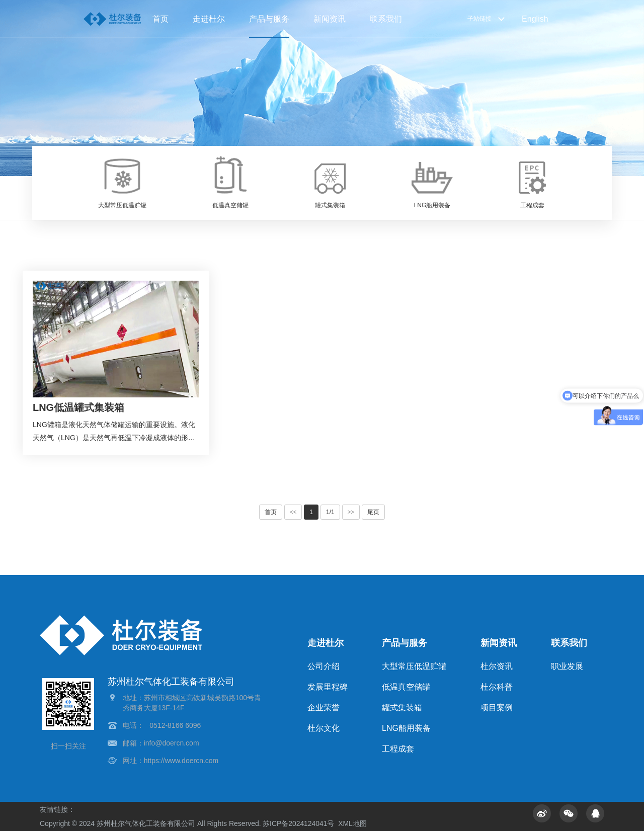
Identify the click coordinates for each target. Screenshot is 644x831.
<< (293, 512)
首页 (160, 19)
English (535, 19)
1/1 (330, 512)
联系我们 (386, 19)
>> (351, 512)
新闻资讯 (330, 19)
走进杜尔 (209, 19)
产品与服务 (269, 19)
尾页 (373, 512)
